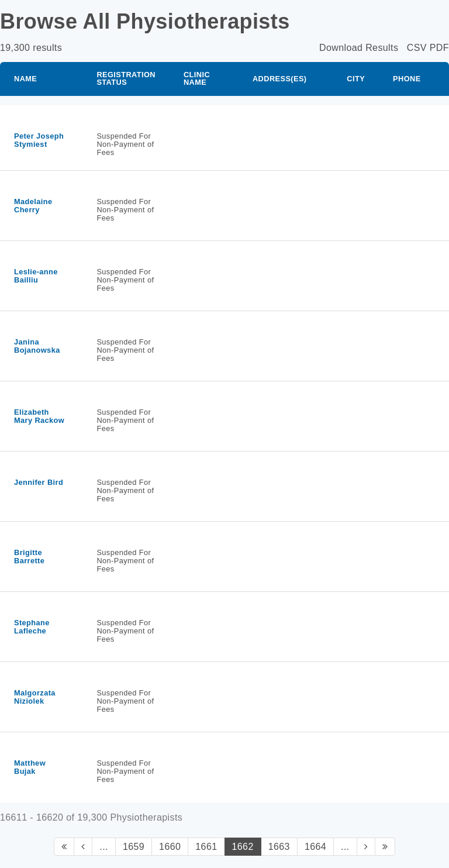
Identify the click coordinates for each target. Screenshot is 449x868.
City (356, 79)
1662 (243, 847)
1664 (315, 847)
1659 (134, 847)
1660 (170, 847)
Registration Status (126, 78)
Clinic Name (197, 78)
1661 (206, 847)
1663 (279, 847)
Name (25, 79)
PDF (439, 48)
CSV (417, 48)
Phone (407, 79)
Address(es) (280, 79)
